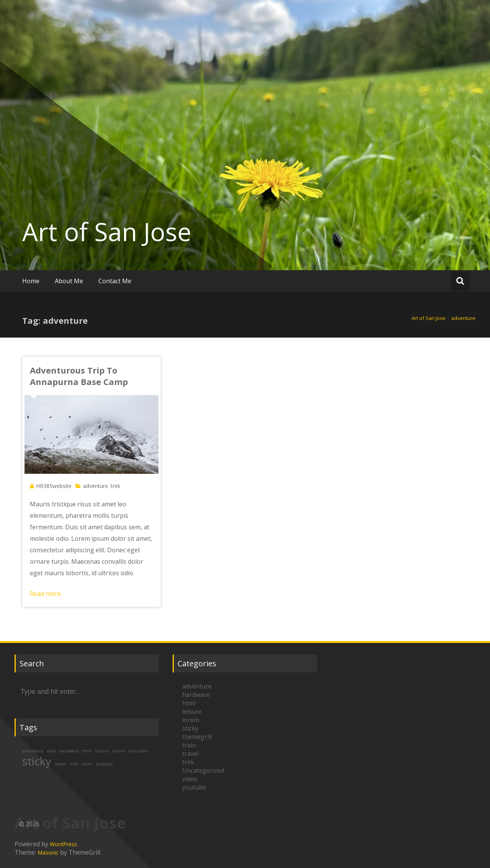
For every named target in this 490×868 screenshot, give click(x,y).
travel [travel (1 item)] (60, 764)
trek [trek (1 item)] (74, 764)
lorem (191, 720)
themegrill (197, 737)
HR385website (54, 486)
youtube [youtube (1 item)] (105, 764)
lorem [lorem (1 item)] (119, 751)
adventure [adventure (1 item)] (33, 751)
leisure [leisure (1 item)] (102, 751)
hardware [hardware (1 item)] (69, 751)
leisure (192, 711)
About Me (69, 281)
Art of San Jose (107, 232)
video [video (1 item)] (87, 764)
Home (31, 281)
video (190, 779)
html (189, 703)
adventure (96, 486)
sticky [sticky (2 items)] (37, 761)
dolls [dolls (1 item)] (51, 751)
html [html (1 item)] (87, 751)
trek (115, 486)
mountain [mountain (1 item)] (139, 751)
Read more (45, 594)
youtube (194, 787)
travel (190, 754)
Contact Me (115, 281)
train (189, 745)
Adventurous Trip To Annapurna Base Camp (79, 376)
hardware (196, 695)
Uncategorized (203, 770)
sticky (190, 728)
